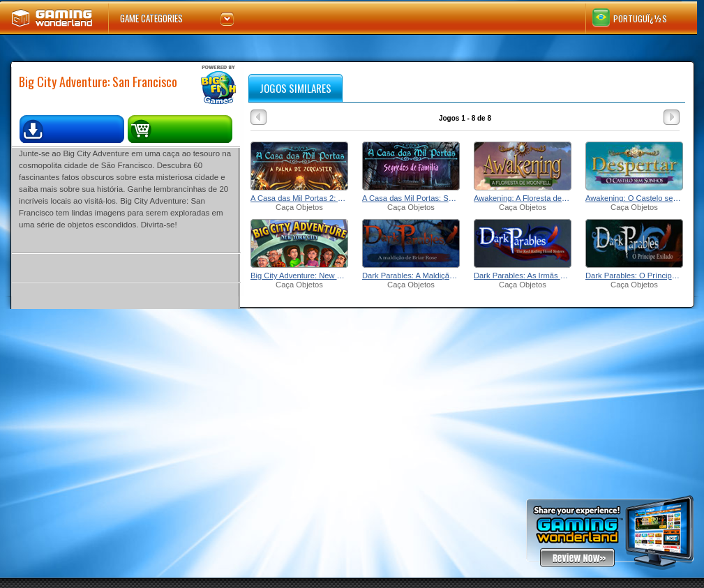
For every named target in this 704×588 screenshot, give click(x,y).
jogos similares (295, 88)
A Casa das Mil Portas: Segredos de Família (411, 198)
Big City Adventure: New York (299, 276)
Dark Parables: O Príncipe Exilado (634, 276)
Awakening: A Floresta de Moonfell (523, 198)
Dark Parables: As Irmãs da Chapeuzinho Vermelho (523, 276)
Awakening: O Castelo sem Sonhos (634, 198)
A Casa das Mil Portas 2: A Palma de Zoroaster (299, 198)
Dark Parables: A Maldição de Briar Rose (411, 276)
